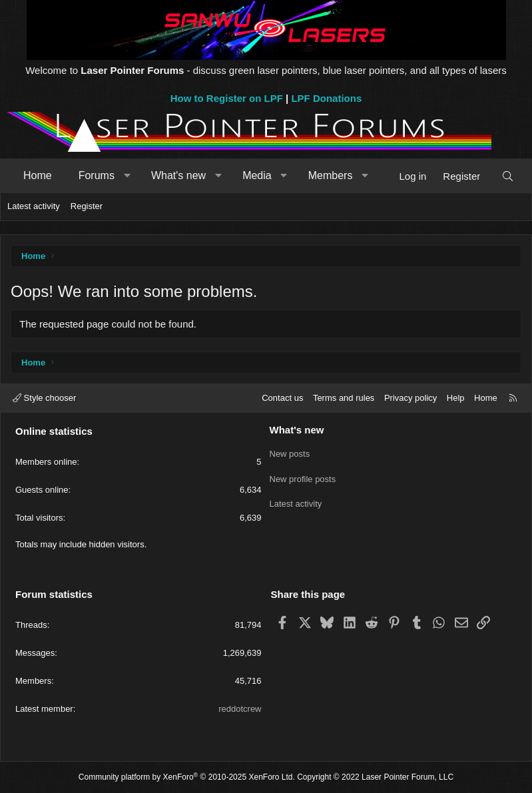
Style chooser (44, 398)
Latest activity (34, 206)
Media (257, 175)
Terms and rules (344, 398)
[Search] (508, 176)
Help (456, 398)
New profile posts (303, 476)
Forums (97, 175)
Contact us (282, 398)
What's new (178, 175)
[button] (127, 176)
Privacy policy (410, 398)
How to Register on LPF (227, 98)
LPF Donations (326, 98)
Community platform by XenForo (187, 777)
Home (38, 175)
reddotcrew (240, 709)
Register (87, 206)
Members (331, 175)
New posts (290, 452)
